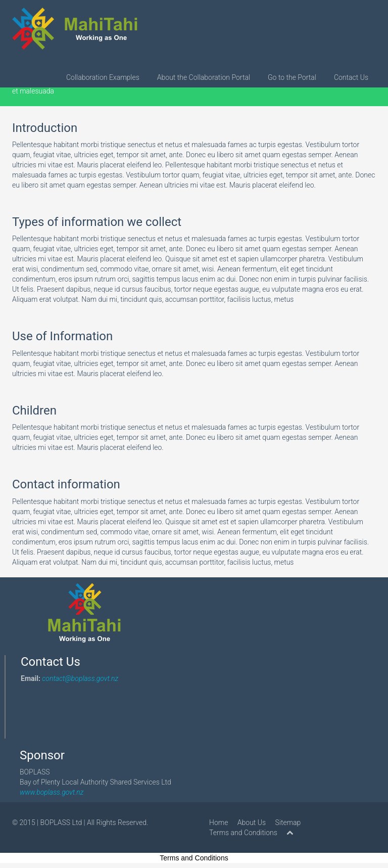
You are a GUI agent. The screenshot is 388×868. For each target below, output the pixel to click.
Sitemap (288, 823)
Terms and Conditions (243, 833)
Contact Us (351, 77)
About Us (252, 823)
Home (219, 823)
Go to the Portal (292, 77)
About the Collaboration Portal (204, 77)
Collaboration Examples (103, 77)
